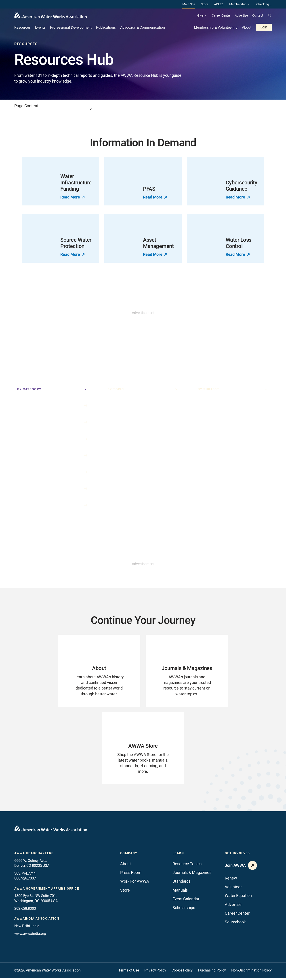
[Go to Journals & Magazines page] (187, 671)
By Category (29, 389)
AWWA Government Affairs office (47, 890)
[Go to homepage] (51, 831)
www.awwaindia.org (30, 935)
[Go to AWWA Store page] (143, 750)
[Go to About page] (99, 671)
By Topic (116, 389)
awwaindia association (37, 920)
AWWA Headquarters (34, 855)
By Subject (208, 389)
